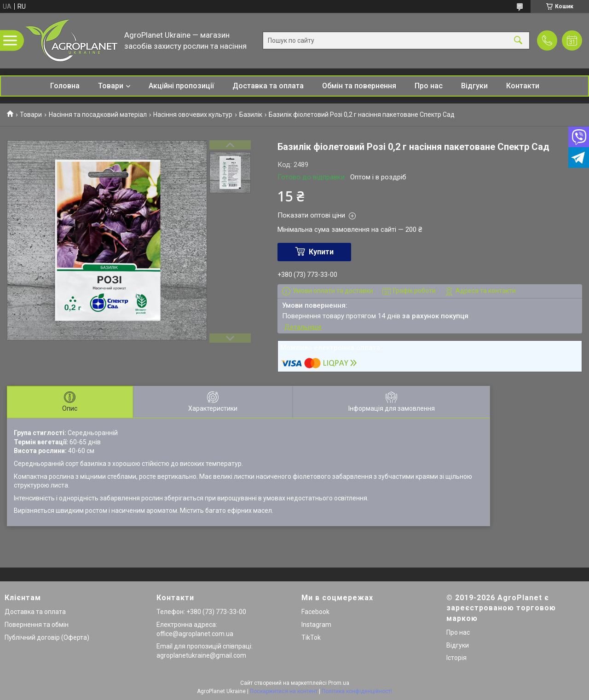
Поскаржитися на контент (284, 691)
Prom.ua (339, 683)
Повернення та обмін (37, 625)
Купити (321, 252)
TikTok (311, 637)
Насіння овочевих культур (193, 115)
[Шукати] (518, 41)
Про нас (429, 86)
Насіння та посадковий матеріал (98, 115)
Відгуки (474, 86)
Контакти (523, 86)
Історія (456, 658)
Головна (65, 86)
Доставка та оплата (268, 86)
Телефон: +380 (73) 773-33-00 (201, 612)
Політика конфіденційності (357, 691)
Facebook (315, 612)
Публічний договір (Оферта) (47, 637)
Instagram (316, 625)
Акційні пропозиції (181, 86)
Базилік (251, 115)
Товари (111, 86)
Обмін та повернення (359, 86)
